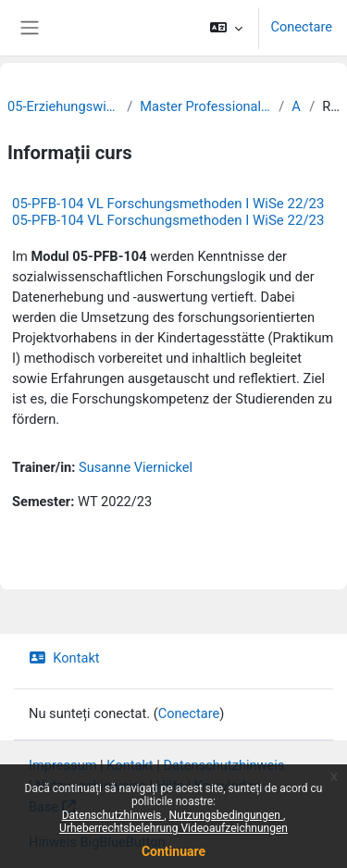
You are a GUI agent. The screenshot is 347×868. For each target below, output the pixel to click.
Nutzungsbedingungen (226, 815)
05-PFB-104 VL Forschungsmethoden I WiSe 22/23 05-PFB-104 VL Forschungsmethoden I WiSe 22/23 (168, 212)
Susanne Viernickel (136, 467)
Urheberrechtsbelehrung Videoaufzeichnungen (173, 828)
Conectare (301, 27)
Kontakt (64, 658)
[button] (226, 28)
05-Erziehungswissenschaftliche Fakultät (63, 106)
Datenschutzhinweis (113, 815)
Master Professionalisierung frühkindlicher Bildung (205, 106)
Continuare (173, 851)
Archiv (297, 106)
